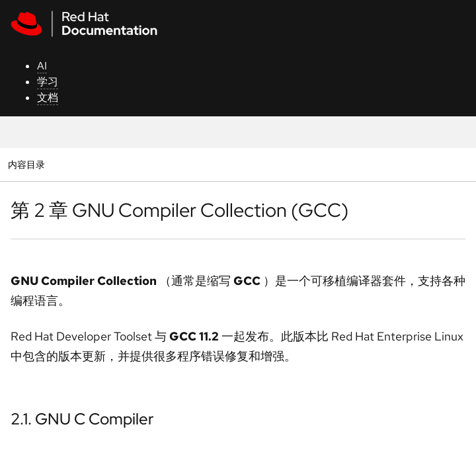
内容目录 (26, 164)
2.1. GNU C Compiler (82, 419)
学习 (48, 82)
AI (42, 66)
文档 (48, 98)
